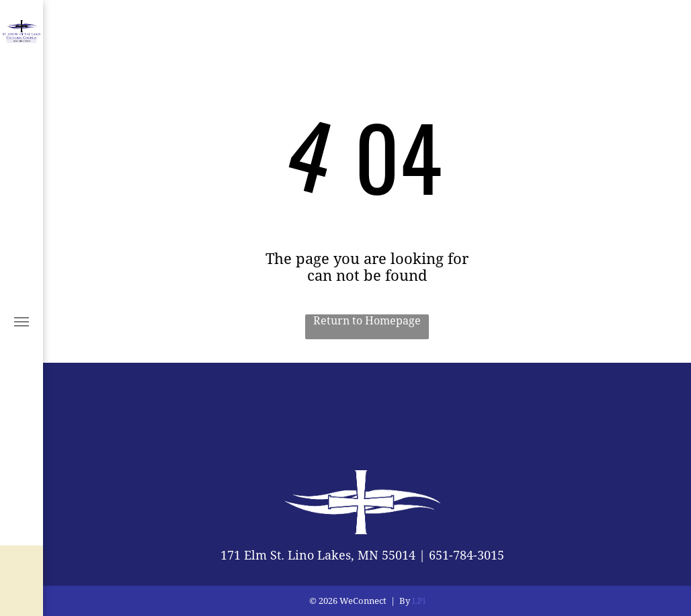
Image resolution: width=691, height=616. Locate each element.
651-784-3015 (466, 555)
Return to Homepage (367, 321)
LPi (419, 601)
